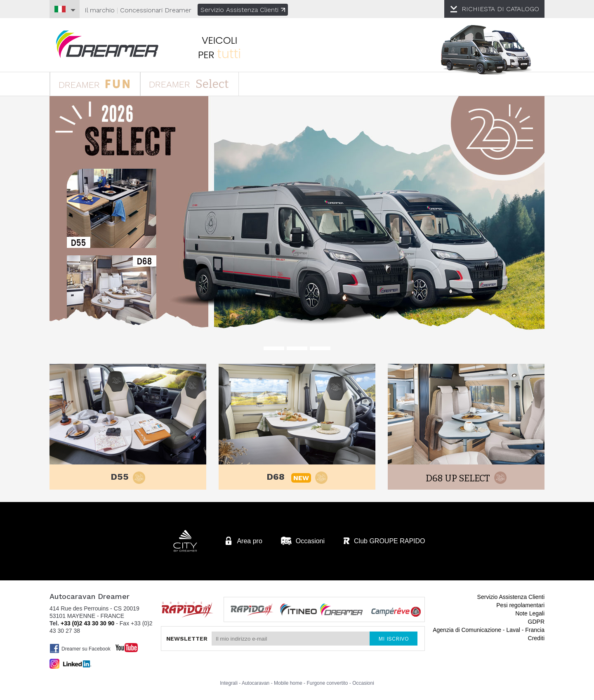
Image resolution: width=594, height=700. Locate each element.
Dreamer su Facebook (80, 648)
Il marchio (100, 10)
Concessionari (156, 10)
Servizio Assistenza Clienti (243, 10)
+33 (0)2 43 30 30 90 (87, 623)
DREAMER (94, 84)
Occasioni (363, 683)
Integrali (229, 683)
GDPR (536, 622)
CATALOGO (500, 9)
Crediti (536, 638)
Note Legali (530, 613)
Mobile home (288, 683)
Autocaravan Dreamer (107, 44)
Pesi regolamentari (520, 605)
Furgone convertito (327, 683)
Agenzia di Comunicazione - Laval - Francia (489, 630)
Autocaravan (256, 683)
